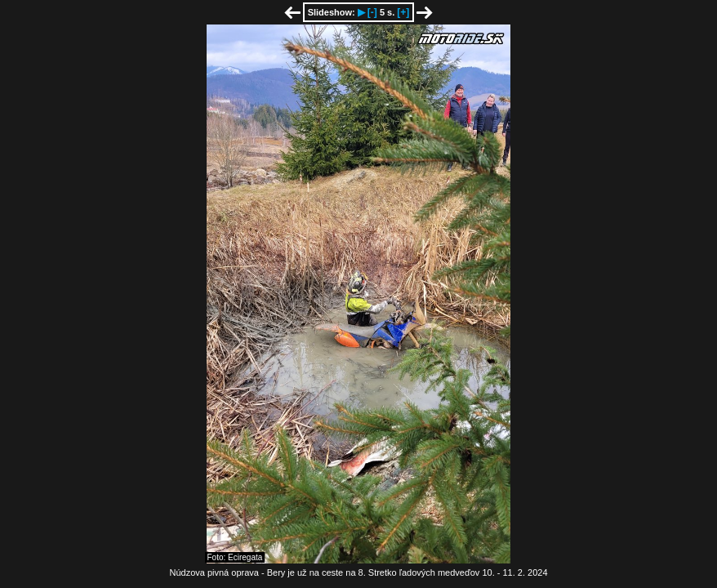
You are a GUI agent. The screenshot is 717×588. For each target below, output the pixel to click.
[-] (372, 12)
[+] (403, 12)
